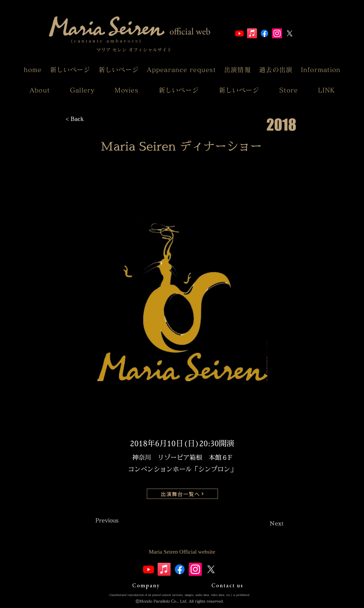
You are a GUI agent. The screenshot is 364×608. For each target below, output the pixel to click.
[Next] (271, 523)
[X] (290, 33)
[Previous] (112, 520)
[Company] (146, 585)
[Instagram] (277, 33)
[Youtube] (239, 33)
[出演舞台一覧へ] (182, 494)
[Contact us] (228, 585)
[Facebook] (265, 33)
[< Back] (83, 119)
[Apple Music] (252, 33)
